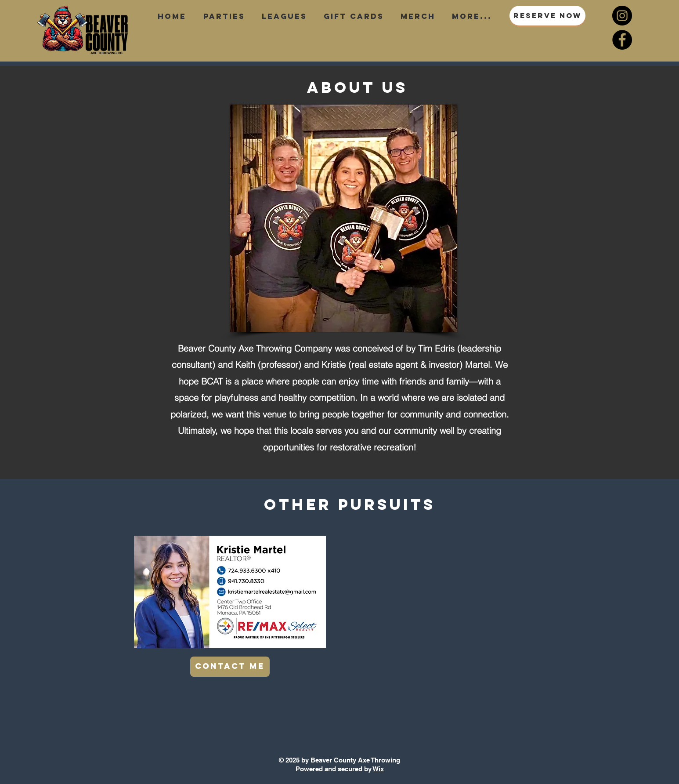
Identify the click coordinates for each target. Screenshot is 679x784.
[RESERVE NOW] (547, 16)
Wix (378, 769)
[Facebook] (622, 40)
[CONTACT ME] (230, 667)
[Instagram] (622, 16)
